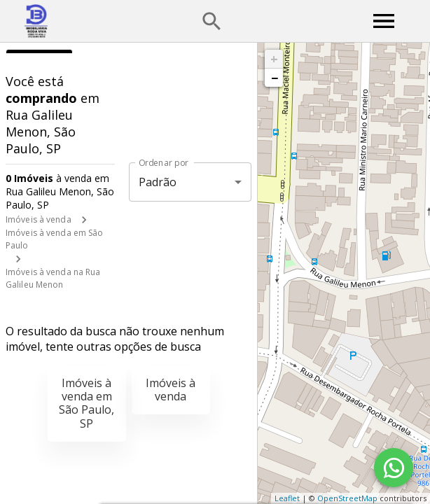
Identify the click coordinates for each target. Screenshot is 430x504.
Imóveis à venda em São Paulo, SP (86, 403)
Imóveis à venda (39, 219)
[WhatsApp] (394, 468)
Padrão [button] (158, 182)
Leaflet (287, 498)
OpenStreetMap (347, 498)
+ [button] (274, 59)
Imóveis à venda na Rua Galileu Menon (53, 278)
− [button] (275, 78)
